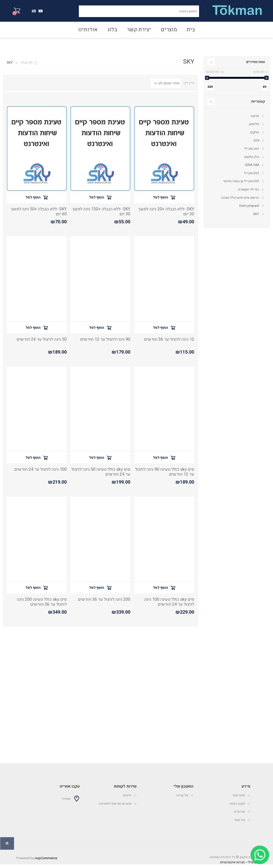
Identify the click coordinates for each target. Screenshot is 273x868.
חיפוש (73, 13)
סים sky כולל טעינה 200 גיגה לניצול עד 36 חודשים (42, 606)
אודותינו (239, 815)
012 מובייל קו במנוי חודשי (241, 185)
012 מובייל (252, 177)
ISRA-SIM (252, 168)
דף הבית (27, 66)
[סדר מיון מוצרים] (166, 87)
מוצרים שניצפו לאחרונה (115, 807)
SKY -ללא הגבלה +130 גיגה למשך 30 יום (101, 215)
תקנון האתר (237, 807)
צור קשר (240, 823)
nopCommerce (46, 862)
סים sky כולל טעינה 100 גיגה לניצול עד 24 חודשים (169, 606)
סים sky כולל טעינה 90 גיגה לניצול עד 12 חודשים (165, 476)
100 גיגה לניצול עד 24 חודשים (40, 473)
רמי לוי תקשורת (249, 193)
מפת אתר (239, 799)
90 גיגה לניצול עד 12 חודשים (105, 343)
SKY (256, 218)
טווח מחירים (256, 66)
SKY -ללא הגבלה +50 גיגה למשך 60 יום (39, 215)
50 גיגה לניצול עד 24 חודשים (42, 343)
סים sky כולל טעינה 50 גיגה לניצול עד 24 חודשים (101, 476)
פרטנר (255, 120)
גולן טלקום (252, 160)
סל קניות (22, 13)
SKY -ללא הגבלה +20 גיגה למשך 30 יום (166, 215)
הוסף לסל (161, 201)
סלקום (255, 136)
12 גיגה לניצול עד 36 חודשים (169, 343)
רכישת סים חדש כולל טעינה (240, 201)
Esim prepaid (249, 209)
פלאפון (254, 128)
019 (256, 144)
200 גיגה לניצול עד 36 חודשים (104, 603)
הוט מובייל (252, 152)
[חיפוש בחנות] (139, 13)
